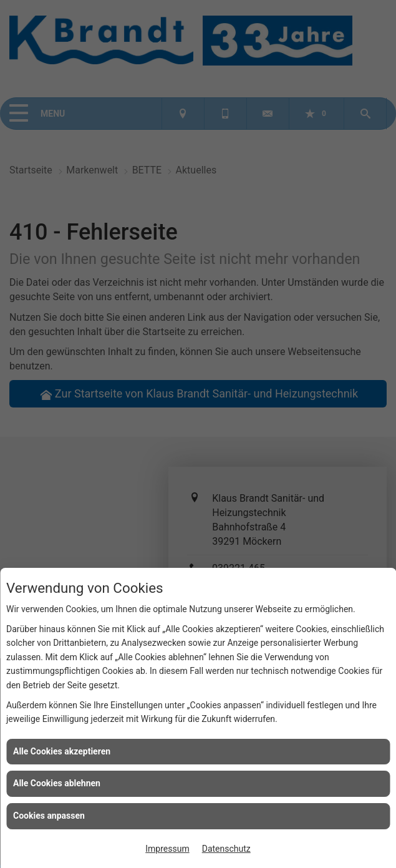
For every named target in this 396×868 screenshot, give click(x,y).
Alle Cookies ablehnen (57, 783)
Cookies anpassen (49, 816)
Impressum (167, 849)
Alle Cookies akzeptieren (62, 751)
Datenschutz (226, 849)
